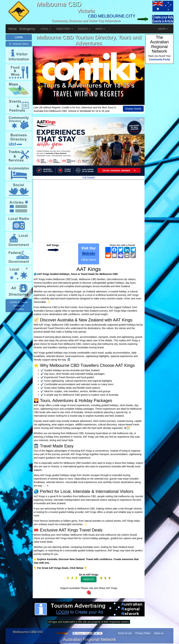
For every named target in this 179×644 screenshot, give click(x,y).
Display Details (133, 109)
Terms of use (125, 633)
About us (159, 633)
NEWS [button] (163, 29)
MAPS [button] (100, 29)
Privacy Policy (143, 633)
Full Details (89, 178)
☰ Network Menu (19, 44)
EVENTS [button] (84, 29)
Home (13, 29)
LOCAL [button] (46, 29)
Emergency (27, 29)
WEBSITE (89, 579)
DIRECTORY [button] (65, 29)
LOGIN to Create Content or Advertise (19, 306)
